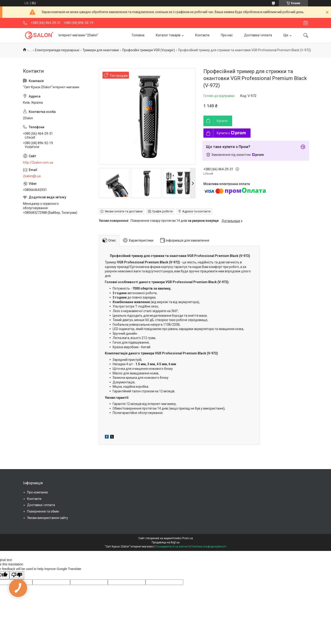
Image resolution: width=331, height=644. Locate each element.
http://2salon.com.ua (38, 162)
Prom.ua (188, 538)
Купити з (231, 133)
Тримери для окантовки (101, 50)
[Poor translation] (17, 575)
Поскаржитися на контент (172, 547)
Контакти (202, 35)
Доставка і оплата (258, 35)
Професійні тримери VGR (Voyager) (149, 50)
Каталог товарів (168, 35)
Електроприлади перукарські (57, 50)
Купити (222, 121)
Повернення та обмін (43, 511)
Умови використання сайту (48, 518)
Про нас (227, 35)
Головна (138, 35)
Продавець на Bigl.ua (166, 542)
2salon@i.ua (32, 176)
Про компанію (38, 492)
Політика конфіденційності (209, 547)
